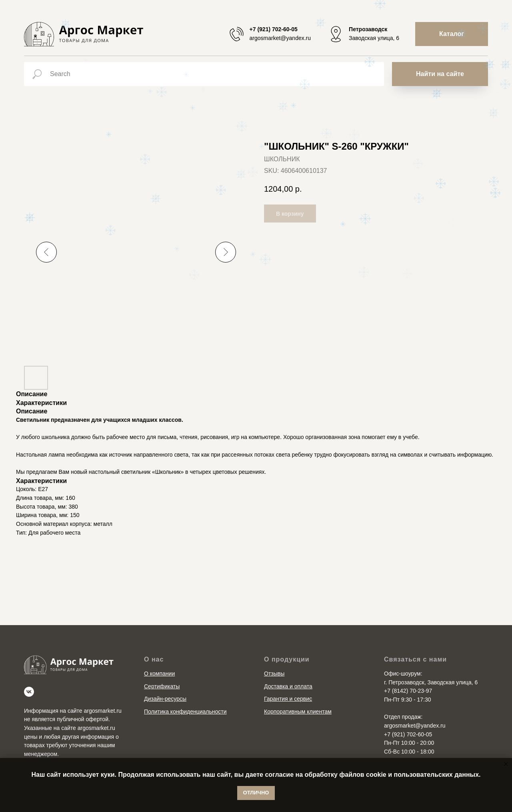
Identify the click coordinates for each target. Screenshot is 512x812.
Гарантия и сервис (288, 699)
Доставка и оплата (288, 686)
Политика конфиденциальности (185, 712)
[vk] (29, 692)
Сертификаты (162, 686)
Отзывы (274, 674)
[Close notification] (506, 764)
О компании (159, 674)
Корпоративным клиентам (298, 712)
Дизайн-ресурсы (165, 699)
